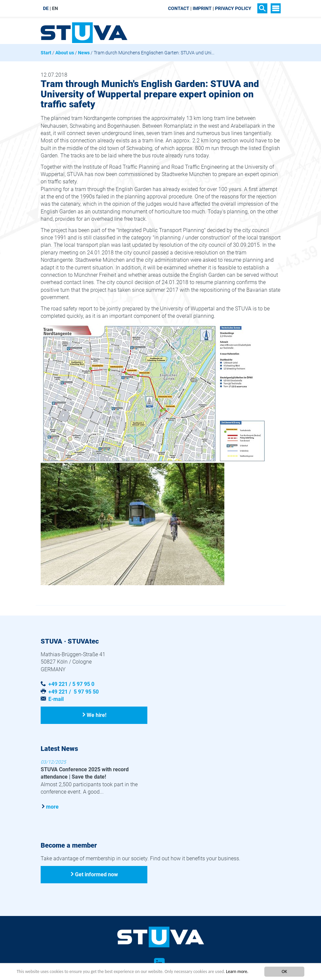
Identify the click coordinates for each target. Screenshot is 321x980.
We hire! (96, 715)
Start (46, 53)
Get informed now (96, 874)
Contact (179, 8)
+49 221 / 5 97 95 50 (73, 692)
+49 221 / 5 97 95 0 (71, 684)
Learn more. (237, 971)
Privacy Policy (233, 8)
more (52, 807)
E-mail (56, 699)
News (84, 53)
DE (46, 8)
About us (65, 53)
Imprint (202, 8)
